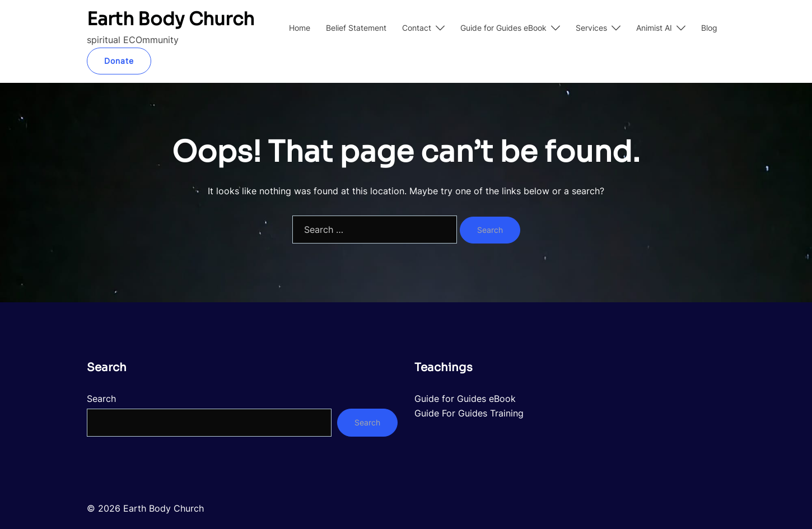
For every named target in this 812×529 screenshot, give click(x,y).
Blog (709, 28)
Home (300, 28)
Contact (417, 28)
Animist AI (654, 28)
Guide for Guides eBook (503, 28)
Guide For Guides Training (469, 413)
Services (591, 28)
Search (101, 399)
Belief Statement (356, 28)
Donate (119, 61)
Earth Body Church (171, 19)
